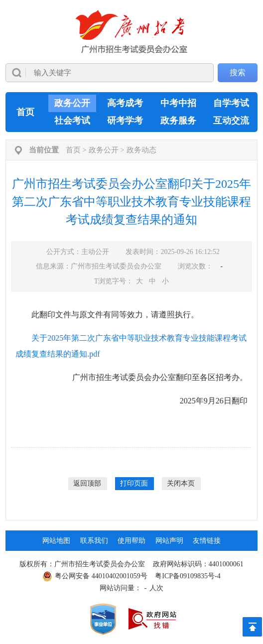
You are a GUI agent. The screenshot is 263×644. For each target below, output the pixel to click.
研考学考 (125, 121)
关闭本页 (181, 483)
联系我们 (94, 541)
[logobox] (132, 32)
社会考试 (72, 121)
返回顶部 (87, 483)
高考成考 (125, 103)
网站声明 (169, 541)
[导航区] (131, 46)
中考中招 (178, 103)
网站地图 (56, 541)
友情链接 (207, 541)
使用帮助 (131, 541)
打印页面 (134, 483)
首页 (25, 112)
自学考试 (231, 103)
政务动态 (141, 150)
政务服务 (178, 121)
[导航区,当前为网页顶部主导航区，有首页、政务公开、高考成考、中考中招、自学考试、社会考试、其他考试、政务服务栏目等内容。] (132, 112)
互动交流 (231, 121)
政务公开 (72, 103)
